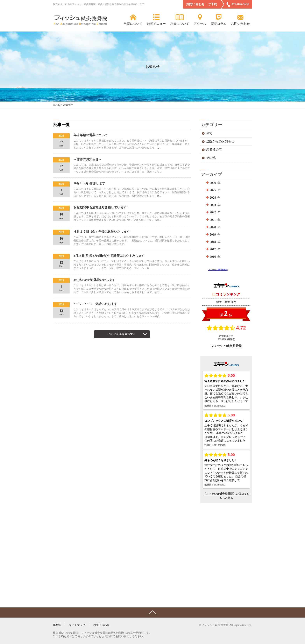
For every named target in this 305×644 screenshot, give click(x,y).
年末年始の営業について (91, 135)
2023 (212, 205)
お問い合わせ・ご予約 (202, 4)
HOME (57, 625)
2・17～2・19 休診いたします (95, 304)
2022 (212, 212)
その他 (211, 158)
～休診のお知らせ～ (88, 159)
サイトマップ (77, 625)
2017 (212, 249)
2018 (212, 242)
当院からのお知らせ (220, 141)
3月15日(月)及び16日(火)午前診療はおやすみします (109, 256)
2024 (212, 198)
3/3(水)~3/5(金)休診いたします (94, 280)
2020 (212, 227)
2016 (212, 257)
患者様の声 (214, 149)
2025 (212, 190)
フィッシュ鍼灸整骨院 (218, 269)
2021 (212, 220)
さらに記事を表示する (122, 334)
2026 (212, 183)
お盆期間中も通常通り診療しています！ (102, 207)
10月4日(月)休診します (89, 183)
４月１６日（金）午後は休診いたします (102, 232)
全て (209, 133)
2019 (212, 234)
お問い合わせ (101, 625)
